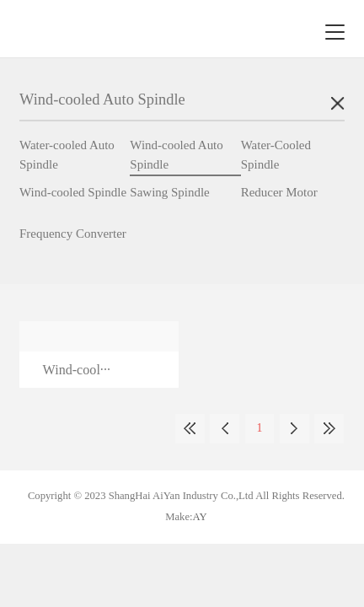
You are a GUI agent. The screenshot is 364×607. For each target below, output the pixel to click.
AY (200, 517)
